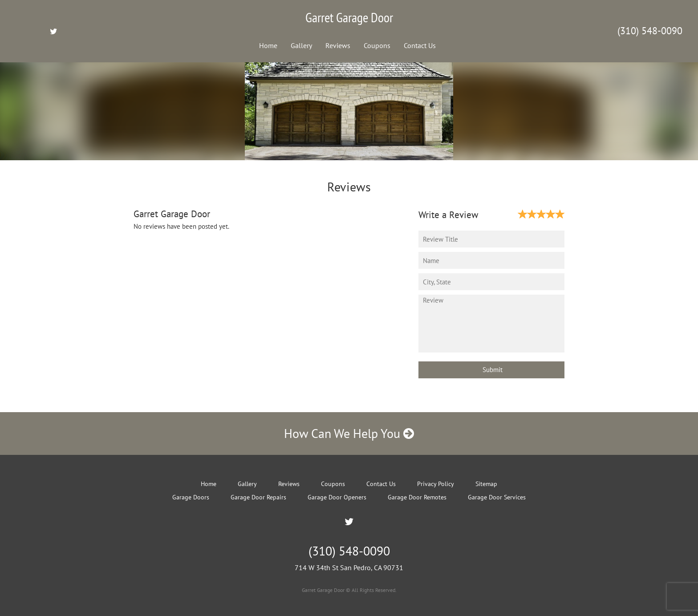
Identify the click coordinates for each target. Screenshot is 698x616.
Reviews (338, 45)
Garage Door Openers (337, 497)
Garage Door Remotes (417, 497)
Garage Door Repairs (258, 497)
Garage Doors (191, 497)
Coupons (377, 45)
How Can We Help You (349, 433)
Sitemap (486, 484)
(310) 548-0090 (650, 31)
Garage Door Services (497, 497)
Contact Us (420, 45)
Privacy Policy (436, 484)
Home (268, 45)
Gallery (301, 45)
